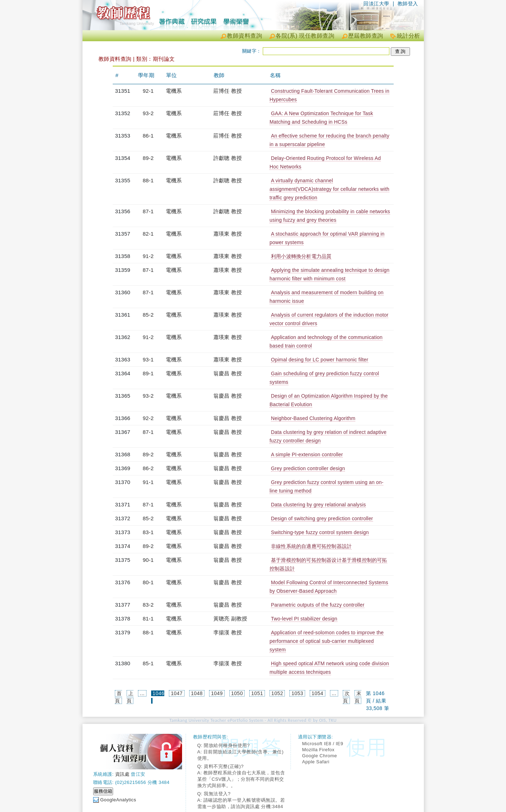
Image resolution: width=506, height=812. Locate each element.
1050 (237, 693)
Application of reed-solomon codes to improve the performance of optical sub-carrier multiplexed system (327, 641)
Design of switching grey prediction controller (322, 518)
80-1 (148, 582)
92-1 (148, 91)
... (142, 693)
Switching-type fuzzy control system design (320, 532)
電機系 (174, 91)
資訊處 (122, 774)
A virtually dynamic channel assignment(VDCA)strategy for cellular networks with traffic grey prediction (329, 189)
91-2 (148, 256)
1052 (277, 693)
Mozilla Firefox (318, 750)
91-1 (148, 482)
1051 (257, 693)
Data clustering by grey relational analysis (318, 505)
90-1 (148, 560)
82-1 (148, 234)
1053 (297, 693)
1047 (177, 693)
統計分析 (409, 36)
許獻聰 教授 (228, 158)
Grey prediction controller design (308, 468)
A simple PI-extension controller (307, 455)
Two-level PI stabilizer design (304, 619)
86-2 (148, 468)
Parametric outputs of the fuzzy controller (318, 605)
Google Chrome (320, 756)
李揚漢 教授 (228, 632)
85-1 (148, 663)
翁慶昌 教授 (228, 373)
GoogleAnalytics (118, 800)
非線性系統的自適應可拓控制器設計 (311, 546)
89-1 (148, 373)
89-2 (148, 158)
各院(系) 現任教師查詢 (305, 36)
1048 (197, 693)
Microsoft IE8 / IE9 (323, 744)
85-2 (148, 315)
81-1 (148, 619)
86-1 (148, 136)
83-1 (148, 532)
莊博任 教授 (228, 91)
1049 (217, 693)
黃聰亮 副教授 (230, 619)
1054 (317, 693)
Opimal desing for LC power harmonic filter (320, 360)
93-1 (148, 359)
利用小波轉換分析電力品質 (301, 256)
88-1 (148, 180)
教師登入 (408, 4)
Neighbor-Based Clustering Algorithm (313, 418)
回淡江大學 (376, 4)
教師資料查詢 (244, 36)
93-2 (148, 113)
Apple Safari (316, 762)
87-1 (148, 211)
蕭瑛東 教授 (228, 234)
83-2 (148, 605)
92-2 (148, 418)
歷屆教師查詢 (366, 36)
